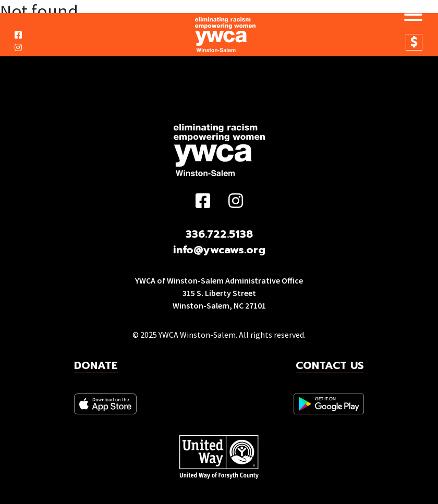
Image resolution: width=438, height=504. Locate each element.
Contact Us (330, 365)
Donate (414, 42)
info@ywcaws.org (219, 250)
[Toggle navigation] (409, 16)
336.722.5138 (219, 234)
